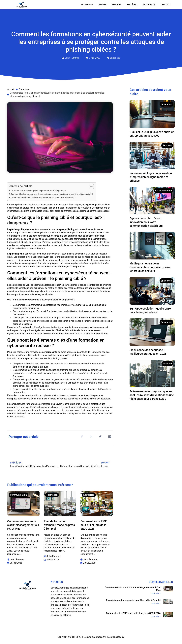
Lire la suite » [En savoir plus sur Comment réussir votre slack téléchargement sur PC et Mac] (156, 593)
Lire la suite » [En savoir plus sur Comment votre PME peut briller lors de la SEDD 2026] (156, 616)
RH (170, 236)
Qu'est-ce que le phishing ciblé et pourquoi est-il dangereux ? (38, 191)
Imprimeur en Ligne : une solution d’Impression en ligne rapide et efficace (151, 177)
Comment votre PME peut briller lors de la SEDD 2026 (94, 525)
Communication (18, 495)
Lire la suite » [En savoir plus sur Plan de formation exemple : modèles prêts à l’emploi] (156, 604)
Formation (52, 495)
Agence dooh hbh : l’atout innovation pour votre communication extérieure (146, 222)
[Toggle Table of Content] (90, 186)
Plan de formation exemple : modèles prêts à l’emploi (59, 525)
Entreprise (87, 5)
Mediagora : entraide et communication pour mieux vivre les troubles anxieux (150, 267)
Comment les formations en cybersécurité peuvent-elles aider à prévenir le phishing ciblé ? (52, 194)
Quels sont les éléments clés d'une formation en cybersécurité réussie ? (43, 198)
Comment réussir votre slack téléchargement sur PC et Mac (23, 525)
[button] (82, 437)
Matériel (132, 5)
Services (117, 5)
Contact (166, 5)
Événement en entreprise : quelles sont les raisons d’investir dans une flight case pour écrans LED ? (152, 395)
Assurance (149, 5)
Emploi (102, 5)
